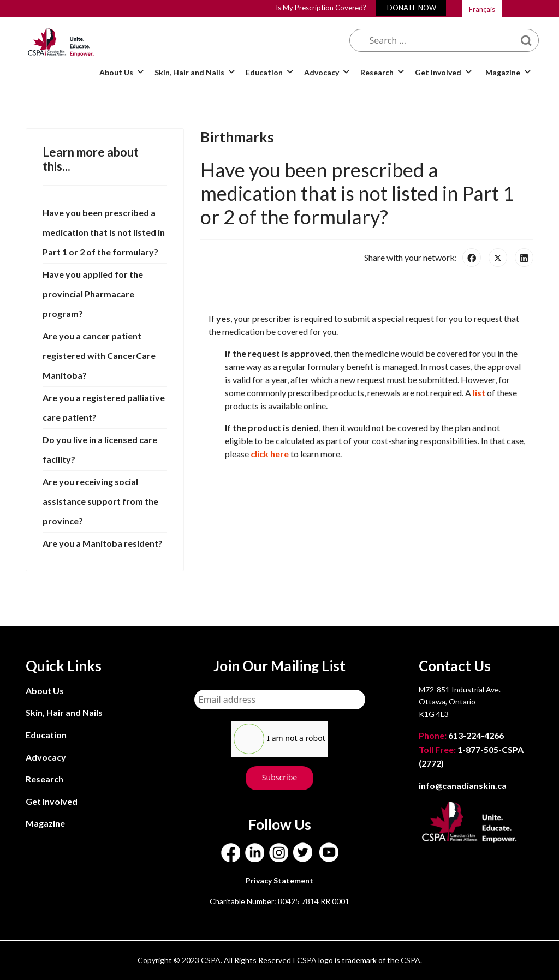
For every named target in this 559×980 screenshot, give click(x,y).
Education (264, 72)
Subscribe (279, 777)
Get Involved (438, 72)
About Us (116, 72)
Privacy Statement (279, 880)
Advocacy (322, 72)
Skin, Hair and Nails (189, 72)
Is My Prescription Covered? (321, 8)
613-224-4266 (462, 735)
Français (482, 9)
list (479, 393)
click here (270, 454)
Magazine (503, 72)
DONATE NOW (412, 8)
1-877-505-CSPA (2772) (471, 757)
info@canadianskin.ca (463, 785)
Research (377, 72)
